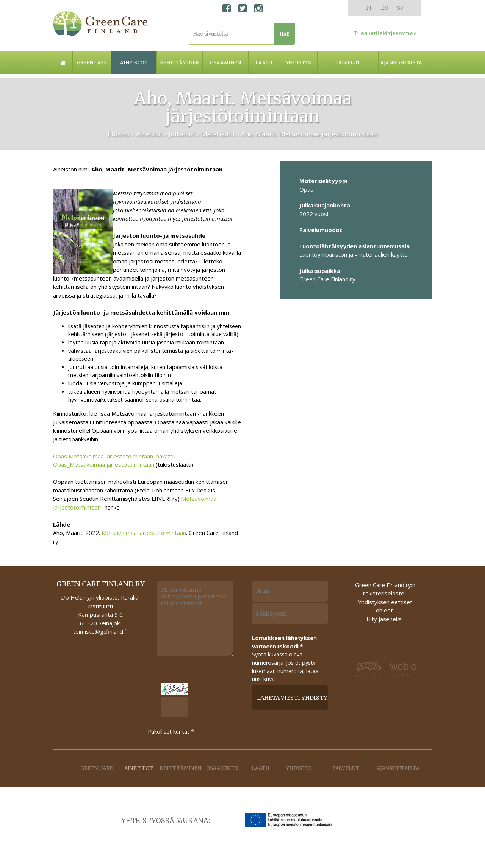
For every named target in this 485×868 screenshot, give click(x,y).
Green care (92, 63)
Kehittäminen (180, 63)
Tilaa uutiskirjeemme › (385, 33)
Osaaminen (225, 63)
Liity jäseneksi (385, 619)
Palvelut (348, 63)
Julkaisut (182, 134)
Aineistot (134, 63)
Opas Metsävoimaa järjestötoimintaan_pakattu (114, 456)
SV (400, 8)
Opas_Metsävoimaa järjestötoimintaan (104, 464)
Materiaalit (218, 134)
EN (384, 8)
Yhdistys (298, 63)
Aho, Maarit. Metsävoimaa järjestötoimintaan (309, 134)
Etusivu (119, 134)
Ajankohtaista (401, 63)
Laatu (264, 63)
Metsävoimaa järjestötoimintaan (144, 533)
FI (369, 8)
